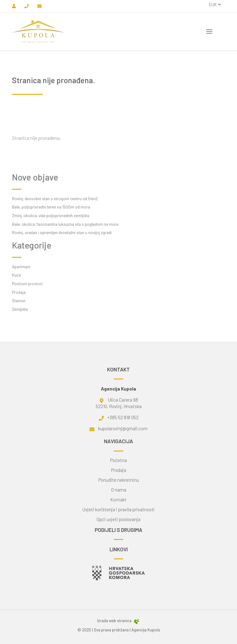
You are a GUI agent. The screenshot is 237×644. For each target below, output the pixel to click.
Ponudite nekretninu (119, 480)
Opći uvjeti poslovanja (118, 519)
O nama (119, 490)
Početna (118, 460)
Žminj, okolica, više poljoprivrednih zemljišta (51, 216)
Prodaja (19, 292)
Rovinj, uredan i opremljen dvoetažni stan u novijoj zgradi (62, 233)
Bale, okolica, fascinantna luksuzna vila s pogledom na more (65, 224)
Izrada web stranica (118, 621)
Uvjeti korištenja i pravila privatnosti (118, 510)
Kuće (17, 275)
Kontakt (118, 500)
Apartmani (21, 267)
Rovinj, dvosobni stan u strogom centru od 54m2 (55, 199)
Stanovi (19, 301)
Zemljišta (20, 309)
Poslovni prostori (27, 284)
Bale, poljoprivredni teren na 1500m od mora (51, 207)
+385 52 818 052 (123, 417)
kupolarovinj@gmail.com (123, 428)
